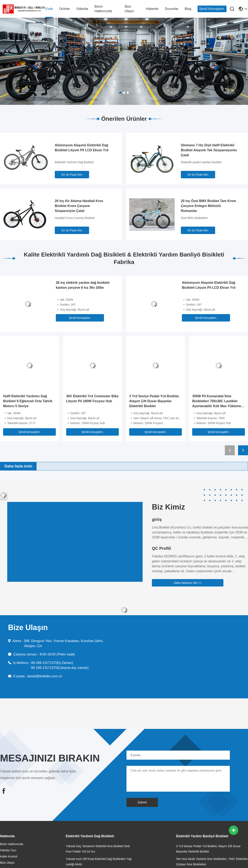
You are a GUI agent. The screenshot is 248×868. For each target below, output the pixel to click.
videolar (82, 9)
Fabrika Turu (8, 850)
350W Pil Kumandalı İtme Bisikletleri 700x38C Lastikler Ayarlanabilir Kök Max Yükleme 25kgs (217, 401)
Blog (188, 9)
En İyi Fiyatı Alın (72, 175)
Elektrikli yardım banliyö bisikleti (201, 162)
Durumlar (172, 9)
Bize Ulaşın (129, 9)
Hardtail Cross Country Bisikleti (75, 218)
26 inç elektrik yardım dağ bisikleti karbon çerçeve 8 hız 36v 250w (83, 285)
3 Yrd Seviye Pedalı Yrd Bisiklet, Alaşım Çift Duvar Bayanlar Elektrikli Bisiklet (154, 401)
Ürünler (64, 9)
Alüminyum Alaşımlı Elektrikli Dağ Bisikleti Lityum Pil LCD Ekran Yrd (82, 148)
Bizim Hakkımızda (103, 9)
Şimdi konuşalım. (212, 9)
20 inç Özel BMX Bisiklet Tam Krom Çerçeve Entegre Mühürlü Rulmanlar (208, 206)
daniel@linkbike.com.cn (45, 676)
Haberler (152, 9)
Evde (49, 9)
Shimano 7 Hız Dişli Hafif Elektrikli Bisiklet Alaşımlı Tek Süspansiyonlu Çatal (209, 150)
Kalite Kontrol (9, 856)
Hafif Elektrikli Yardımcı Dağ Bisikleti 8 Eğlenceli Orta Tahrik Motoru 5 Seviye (28, 401)
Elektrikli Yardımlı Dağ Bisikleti (74, 162)
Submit (142, 802)
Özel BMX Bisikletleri (194, 218)
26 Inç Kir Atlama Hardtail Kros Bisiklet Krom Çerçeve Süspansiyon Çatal (79, 206)
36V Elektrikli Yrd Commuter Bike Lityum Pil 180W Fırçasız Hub (92, 399)
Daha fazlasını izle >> (188, 583)
